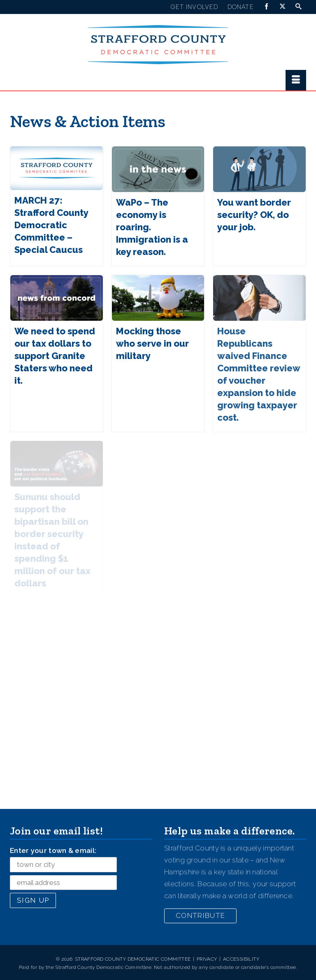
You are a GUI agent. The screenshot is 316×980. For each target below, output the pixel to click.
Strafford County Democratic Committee (133, 959)
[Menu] (296, 80)
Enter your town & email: (53, 850)
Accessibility (241, 959)
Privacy (207, 959)
